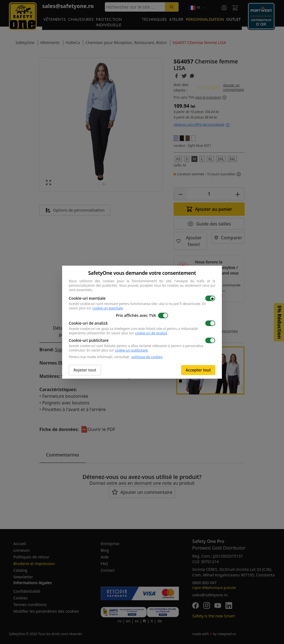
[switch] (210, 298)
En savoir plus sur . (137, 333)
